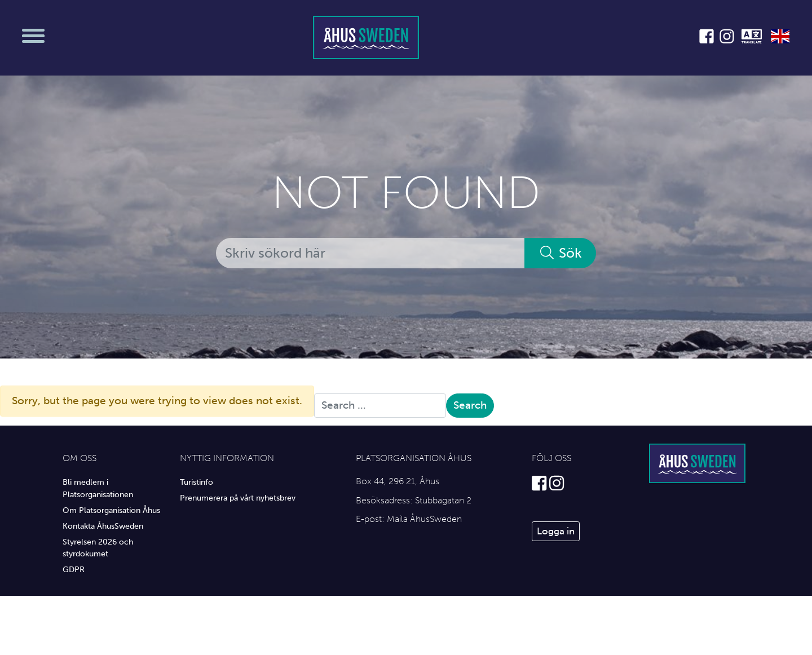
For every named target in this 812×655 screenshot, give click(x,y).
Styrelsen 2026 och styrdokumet (98, 548)
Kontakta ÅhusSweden (103, 526)
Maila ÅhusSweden (424, 519)
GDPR (74, 569)
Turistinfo (197, 482)
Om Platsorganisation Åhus (111, 510)
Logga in (556, 531)
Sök (560, 253)
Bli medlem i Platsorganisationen (98, 488)
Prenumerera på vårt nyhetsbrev (238, 498)
